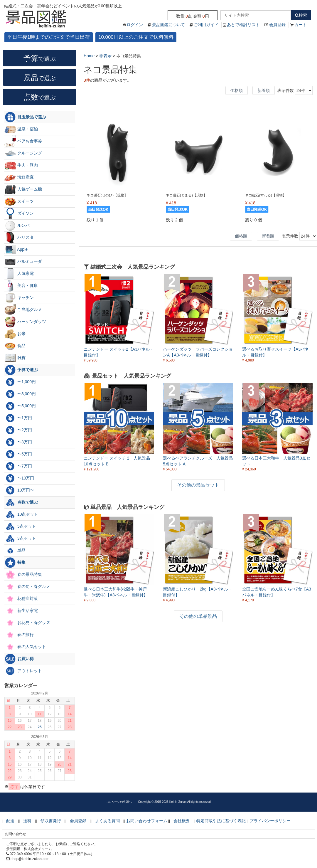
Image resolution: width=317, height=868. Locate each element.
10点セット (21, 514)
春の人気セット (25, 647)
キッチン (19, 298)
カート (301, 25)
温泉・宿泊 (21, 129)
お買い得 (19, 659)
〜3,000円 (20, 394)
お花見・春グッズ (27, 623)
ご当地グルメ (23, 310)
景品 (40, 78)
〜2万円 (18, 430)
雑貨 (15, 358)
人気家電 (19, 274)
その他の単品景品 (198, 616)
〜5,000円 (20, 406)
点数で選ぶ (21, 502)
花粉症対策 (21, 599)
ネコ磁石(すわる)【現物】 (266, 195)
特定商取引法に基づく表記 (221, 821)
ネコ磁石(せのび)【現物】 (107, 195)
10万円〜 (19, 490)
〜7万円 (18, 466)
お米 (15, 334)
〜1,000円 (20, 382)
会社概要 (182, 821)
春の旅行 (19, 635)
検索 (301, 15)
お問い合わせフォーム (147, 821)
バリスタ (19, 238)
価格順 (237, 90)
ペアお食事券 (23, 141)
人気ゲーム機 (23, 189)
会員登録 (277, 25)
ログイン (135, 25)
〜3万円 (18, 442)
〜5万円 (18, 454)
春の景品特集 (23, 575)
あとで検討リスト (243, 25)
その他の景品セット (198, 485)
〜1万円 (18, 418)
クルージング (23, 153)
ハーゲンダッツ (25, 322)
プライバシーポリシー (270, 821)
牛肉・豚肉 (21, 165)
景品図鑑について (168, 25)
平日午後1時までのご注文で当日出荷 (49, 37)
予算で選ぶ (21, 370)
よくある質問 (107, 821)
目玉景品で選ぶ (25, 117)
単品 (15, 551)
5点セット (20, 526)
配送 (10, 821)
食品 (15, 346)
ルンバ (17, 226)
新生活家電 (21, 611)
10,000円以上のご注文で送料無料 (136, 37)
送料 (27, 821)
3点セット (20, 539)
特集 (15, 563)
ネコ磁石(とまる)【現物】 (186, 195)
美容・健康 (21, 286)
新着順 (264, 90)
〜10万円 (19, 478)
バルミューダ (23, 262)
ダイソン (19, 213)
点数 (40, 97)
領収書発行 (51, 821)
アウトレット (23, 671)
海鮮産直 (19, 177)
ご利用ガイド (206, 25)
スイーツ (19, 201)
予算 (40, 58)
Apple (16, 250)
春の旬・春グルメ (27, 587)
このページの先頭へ (119, 802)
